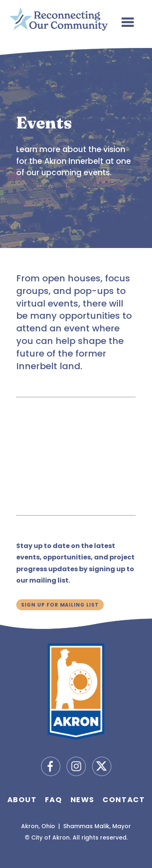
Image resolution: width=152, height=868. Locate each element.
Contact (124, 799)
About (22, 799)
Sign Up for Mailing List (60, 605)
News (82, 799)
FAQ (54, 799)
